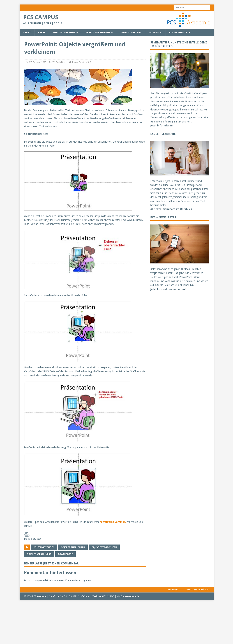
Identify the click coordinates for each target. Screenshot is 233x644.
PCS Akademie (178, 33)
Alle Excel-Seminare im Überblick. (171, 209)
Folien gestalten (44, 547)
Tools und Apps (131, 33)
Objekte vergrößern (104, 547)
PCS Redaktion (59, 62)
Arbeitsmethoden (98, 33)
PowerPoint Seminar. (113, 522)
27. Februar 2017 (38, 62)
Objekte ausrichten (73, 547)
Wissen (154, 33)
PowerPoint (78, 62)
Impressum (173, 590)
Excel (42, 33)
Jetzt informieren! (162, 126)
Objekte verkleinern (39, 554)
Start (27, 33)
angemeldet (42, 580)
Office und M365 (64, 33)
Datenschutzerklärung (198, 590)
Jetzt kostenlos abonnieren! (168, 289)
